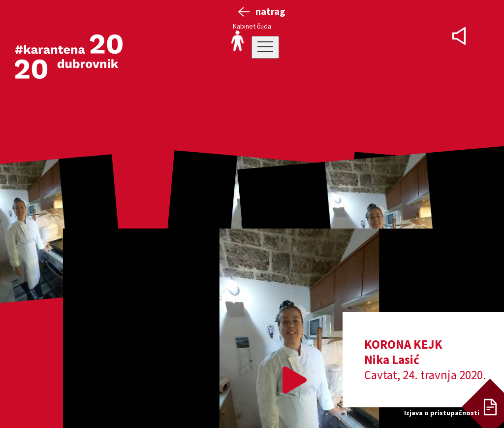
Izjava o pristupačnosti (442, 413)
